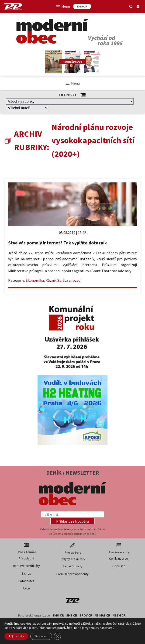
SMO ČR (58, 615)
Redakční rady (72, 566)
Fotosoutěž (26, 581)
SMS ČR (72, 615)
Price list (119, 566)
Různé (51, 280)
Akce (26, 588)
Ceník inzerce (119, 558)
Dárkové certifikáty (26, 566)
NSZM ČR (119, 615)
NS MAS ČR (102, 615)
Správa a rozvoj (69, 280)
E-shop (26, 573)
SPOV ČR (86, 615)
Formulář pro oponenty (72, 574)
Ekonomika (35, 280)
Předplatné (26, 558)
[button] (72, 521)
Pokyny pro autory (72, 559)
